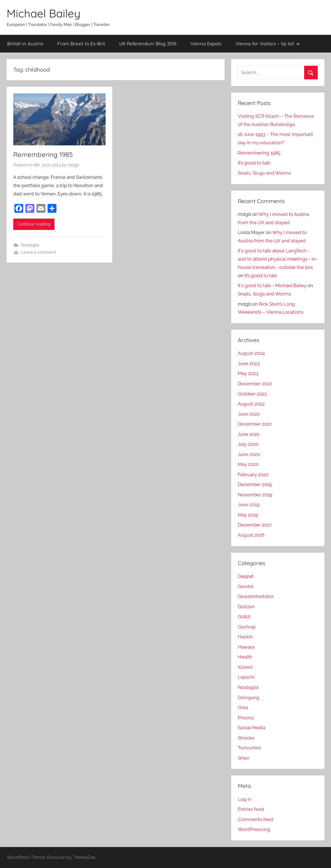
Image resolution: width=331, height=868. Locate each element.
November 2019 (255, 495)
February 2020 (253, 474)
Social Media (251, 728)
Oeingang (249, 697)
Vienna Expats (206, 44)
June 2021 (248, 434)
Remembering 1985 (43, 154)
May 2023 (248, 373)
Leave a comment (39, 252)
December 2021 (255, 424)
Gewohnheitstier (256, 596)
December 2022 (255, 384)
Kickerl (245, 667)
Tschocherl (250, 748)
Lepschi (246, 677)
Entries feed (251, 809)
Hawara (246, 647)
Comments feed (256, 819)
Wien (244, 758)
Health (245, 657)
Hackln (245, 637)
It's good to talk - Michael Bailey (272, 285)
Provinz (246, 718)
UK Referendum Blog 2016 (148, 44)
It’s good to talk (254, 163)
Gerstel (246, 586)
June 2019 (249, 505)
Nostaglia (30, 245)
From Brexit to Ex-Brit (81, 44)
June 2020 (249, 454)
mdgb (73, 165)
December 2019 (255, 484)
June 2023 (249, 363)
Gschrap (247, 627)
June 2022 (249, 414)
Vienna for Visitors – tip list (268, 44)
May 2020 (248, 464)
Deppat (246, 576)
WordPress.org (254, 829)
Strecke (246, 738)
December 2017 (255, 525)
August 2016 (251, 535)
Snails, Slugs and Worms (264, 173)
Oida (243, 707)
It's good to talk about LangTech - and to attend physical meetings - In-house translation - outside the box (278, 259)
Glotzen (246, 607)
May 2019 (248, 515)
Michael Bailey (44, 13)
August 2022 (251, 404)
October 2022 (252, 394)
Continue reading (34, 224)
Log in (245, 799)
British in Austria (25, 44)
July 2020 (248, 444)
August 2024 (251, 353)
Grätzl (244, 617)
